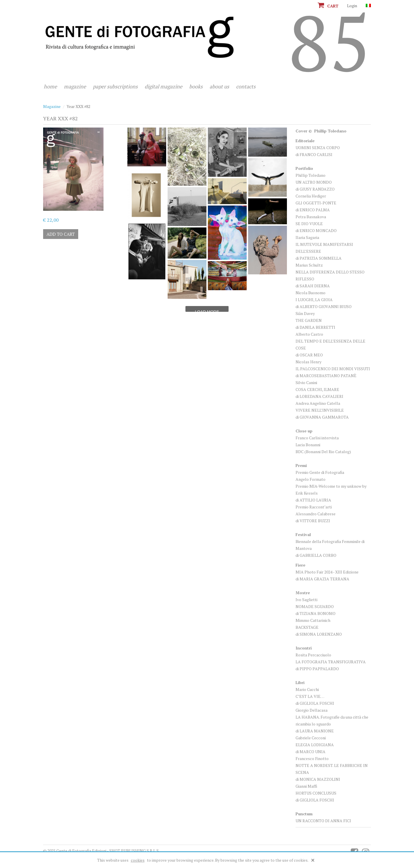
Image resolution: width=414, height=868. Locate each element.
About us (219, 86)
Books (196, 86)
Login (352, 6)
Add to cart (61, 234)
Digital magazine (163, 86)
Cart (328, 6)
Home (50, 86)
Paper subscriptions (115, 86)
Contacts (246, 86)
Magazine (75, 86)
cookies (138, 860)
